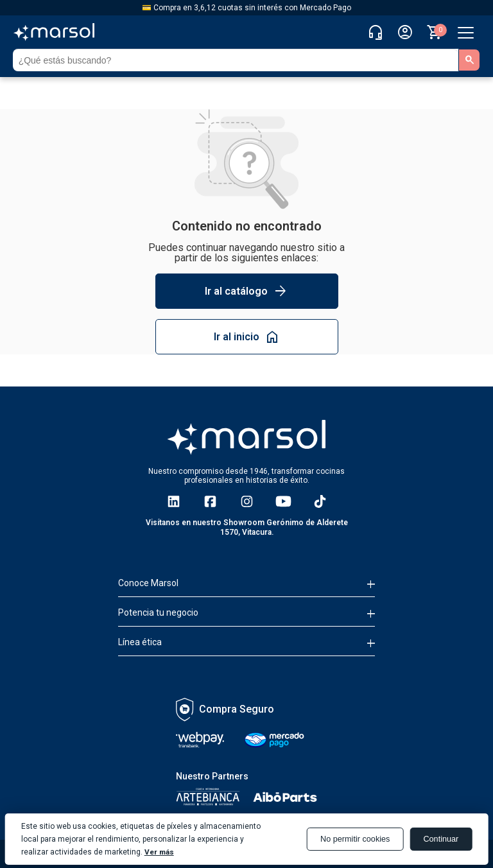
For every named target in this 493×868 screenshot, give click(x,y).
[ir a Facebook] (210, 501)
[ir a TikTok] (320, 501)
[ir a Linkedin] (174, 501)
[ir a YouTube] (283, 501)
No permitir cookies (351, 839)
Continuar (440, 839)
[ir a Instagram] (247, 501)
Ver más (160, 852)
